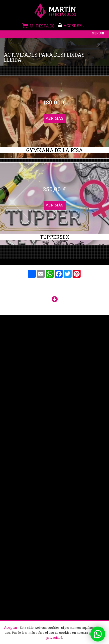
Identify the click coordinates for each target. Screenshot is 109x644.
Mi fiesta (38, 26)
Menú (98, 34)
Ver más (55, 118)
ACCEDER (72, 25)
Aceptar (11, 627)
